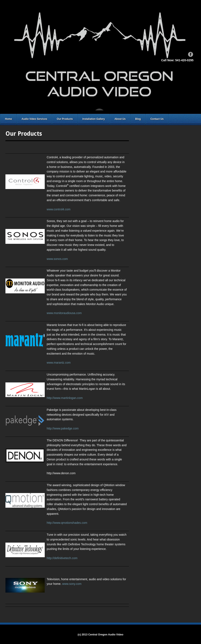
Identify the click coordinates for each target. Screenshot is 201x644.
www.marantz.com (59, 363)
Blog (138, 119)
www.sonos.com (57, 259)
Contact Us (157, 119)
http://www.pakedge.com (63, 428)
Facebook (191, 54)
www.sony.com (72, 584)
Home (8, 119)
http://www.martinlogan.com (65, 398)
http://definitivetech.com (62, 558)
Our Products (65, 119)
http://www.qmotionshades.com (67, 523)
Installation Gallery (94, 119)
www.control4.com (59, 209)
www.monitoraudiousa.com (64, 313)
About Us (120, 119)
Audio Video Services (34, 119)
